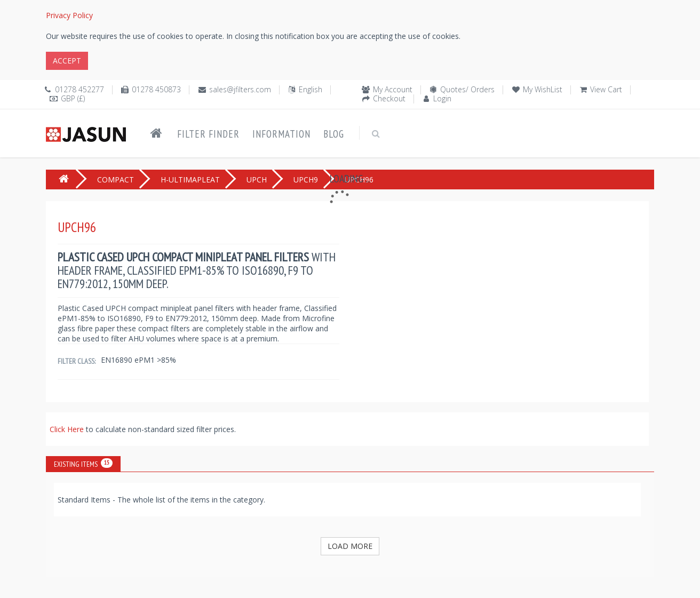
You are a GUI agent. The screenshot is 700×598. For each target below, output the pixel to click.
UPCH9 (306, 180)
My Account (393, 89)
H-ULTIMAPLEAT (190, 180)
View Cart (606, 89)
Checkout (389, 98)
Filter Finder (208, 134)
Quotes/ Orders (467, 89)
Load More (350, 546)
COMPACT (116, 180)
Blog (334, 134)
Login (442, 98)
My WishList (543, 89)
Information (281, 134)
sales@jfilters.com (240, 89)
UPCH (257, 180)
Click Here (68, 429)
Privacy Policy (69, 15)
